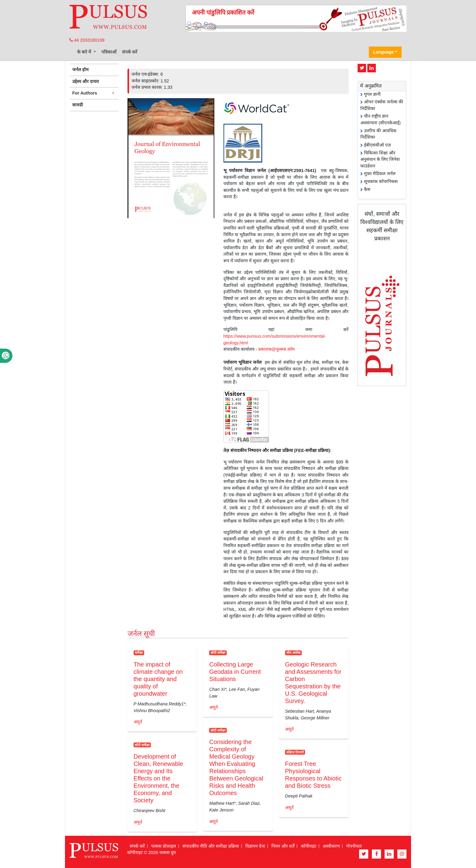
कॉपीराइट (309, 846)
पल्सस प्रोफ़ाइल (164, 846)
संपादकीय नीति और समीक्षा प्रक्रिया (211, 846)
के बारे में (85, 52)
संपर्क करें (130, 52)
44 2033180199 (87, 40)
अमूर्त (138, 722)
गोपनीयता (354, 846)
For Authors (94, 93)
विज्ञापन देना (255, 846)
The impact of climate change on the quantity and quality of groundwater (158, 679)
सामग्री (78, 105)
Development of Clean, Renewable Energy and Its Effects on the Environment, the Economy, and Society (158, 778)
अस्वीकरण (331, 846)
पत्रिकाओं (109, 52)
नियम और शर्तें (283, 846)
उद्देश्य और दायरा (86, 81)
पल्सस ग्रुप (168, 852)
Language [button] (383, 52)
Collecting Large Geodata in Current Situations (235, 672)
